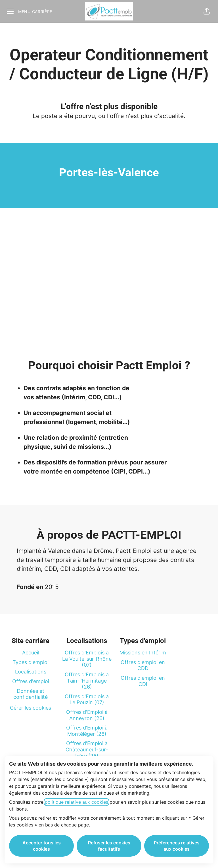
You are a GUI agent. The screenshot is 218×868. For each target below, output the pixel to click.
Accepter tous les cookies (42, 846)
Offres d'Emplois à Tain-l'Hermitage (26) (87, 681)
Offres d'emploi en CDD (143, 665)
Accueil (31, 653)
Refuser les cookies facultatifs (109, 846)
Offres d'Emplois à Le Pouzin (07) (87, 699)
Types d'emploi (31, 662)
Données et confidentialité (31, 694)
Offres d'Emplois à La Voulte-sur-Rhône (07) (87, 659)
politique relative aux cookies (76, 802)
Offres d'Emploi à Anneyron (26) (87, 715)
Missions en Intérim (143, 653)
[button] (207, 11)
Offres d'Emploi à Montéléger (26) (87, 731)
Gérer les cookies (31, 708)
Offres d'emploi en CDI (143, 681)
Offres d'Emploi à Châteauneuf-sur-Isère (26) (87, 749)
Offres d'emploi (31, 681)
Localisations (31, 672)
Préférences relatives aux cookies (177, 846)
